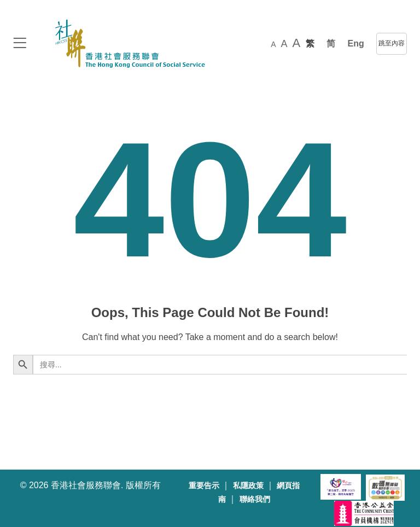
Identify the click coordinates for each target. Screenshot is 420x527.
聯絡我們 (255, 499)
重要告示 (204, 486)
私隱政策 (248, 486)
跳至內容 (392, 43)
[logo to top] (20, 44)
